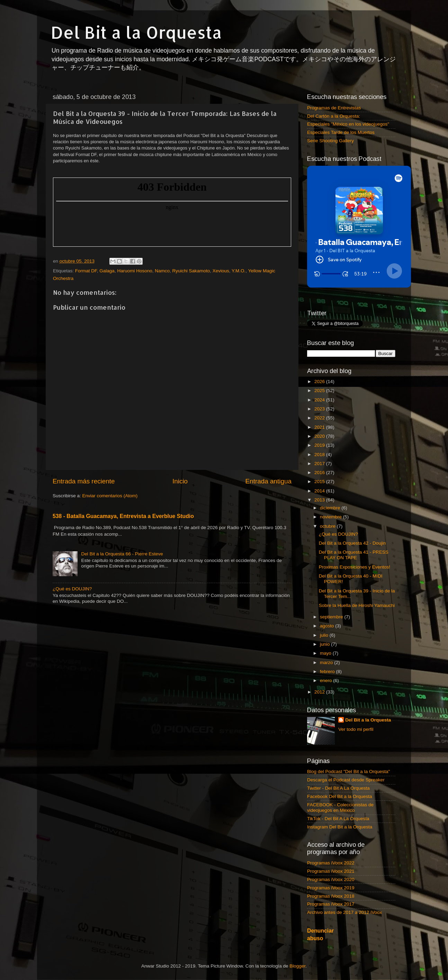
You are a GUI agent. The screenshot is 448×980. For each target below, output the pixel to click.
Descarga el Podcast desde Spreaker (346, 780)
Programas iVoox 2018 (331, 896)
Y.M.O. (239, 271)
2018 (320, 455)
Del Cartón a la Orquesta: (334, 116)
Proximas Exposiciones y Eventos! (355, 567)
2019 (320, 445)
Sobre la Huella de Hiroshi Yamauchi (357, 605)
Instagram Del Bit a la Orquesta (340, 827)
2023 (320, 409)
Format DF (86, 271)
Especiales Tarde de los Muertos (341, 132)
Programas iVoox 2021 (331, 871)
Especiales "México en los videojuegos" (348, 124)
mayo (326, 653)
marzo (327, 663)
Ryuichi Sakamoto (191, 271)
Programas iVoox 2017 (331, 904)
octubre (328, 526)
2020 (320, 436)
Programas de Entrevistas (334, 108)
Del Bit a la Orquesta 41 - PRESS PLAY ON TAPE (354, 555)
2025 (320, 391)
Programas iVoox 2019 (331, 888)
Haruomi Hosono (135, 271)
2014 (320, 491)
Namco (162, 271)
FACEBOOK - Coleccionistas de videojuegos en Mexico (340, 807)
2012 (320, 692)
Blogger (297, 966)
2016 (320, 473)
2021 (320, 427)
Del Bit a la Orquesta (136, 32)
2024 (320, 400)
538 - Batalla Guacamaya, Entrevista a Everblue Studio (123, 516)
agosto (328, 626)
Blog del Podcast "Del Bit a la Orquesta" (348, 772)
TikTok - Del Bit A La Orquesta (338, 819)
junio (325, 644)
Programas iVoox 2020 (331, 879)
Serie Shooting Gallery (330, 141)
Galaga (107, 271)
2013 (320, 500)
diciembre (331, 508)
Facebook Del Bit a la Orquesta (340, 796)
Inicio (180, 481)
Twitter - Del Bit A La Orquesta (338, 788)
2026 (320, 382)
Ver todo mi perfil (356, 729)
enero (326, 680)
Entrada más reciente (84, 481)
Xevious (221, 271)
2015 (320, 482)
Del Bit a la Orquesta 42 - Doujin (352, 543)
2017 (320, 464)
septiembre (332, 617)
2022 (320, 418)
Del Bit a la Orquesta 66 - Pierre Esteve (122, 554)
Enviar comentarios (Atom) (110, 496)
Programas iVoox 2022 (331, 863)
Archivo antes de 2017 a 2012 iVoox (344, 912)
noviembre (331, 517)
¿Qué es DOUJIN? (72, 589)
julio (325, 635)
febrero (328, 672)
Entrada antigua (268, 481)
